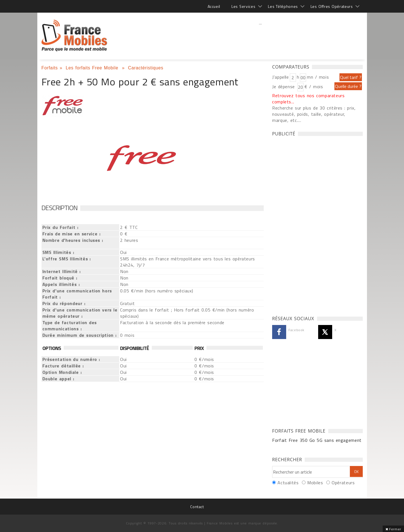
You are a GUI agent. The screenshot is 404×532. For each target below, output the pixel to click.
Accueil (214, 6)
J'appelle (281, 77)
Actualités (288, 483)
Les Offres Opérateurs (332, 6)
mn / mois (318, 77)
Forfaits (50, 68)
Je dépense (284, 87)
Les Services (243, 6)
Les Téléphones (283, 6)
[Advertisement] (261, 35)
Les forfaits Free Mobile (93, 68)
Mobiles (315, 483)
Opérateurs (343, 483)
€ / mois (314, 87)
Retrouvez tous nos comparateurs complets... (308, 99)
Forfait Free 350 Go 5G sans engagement (317, 440)
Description (59, 208)
